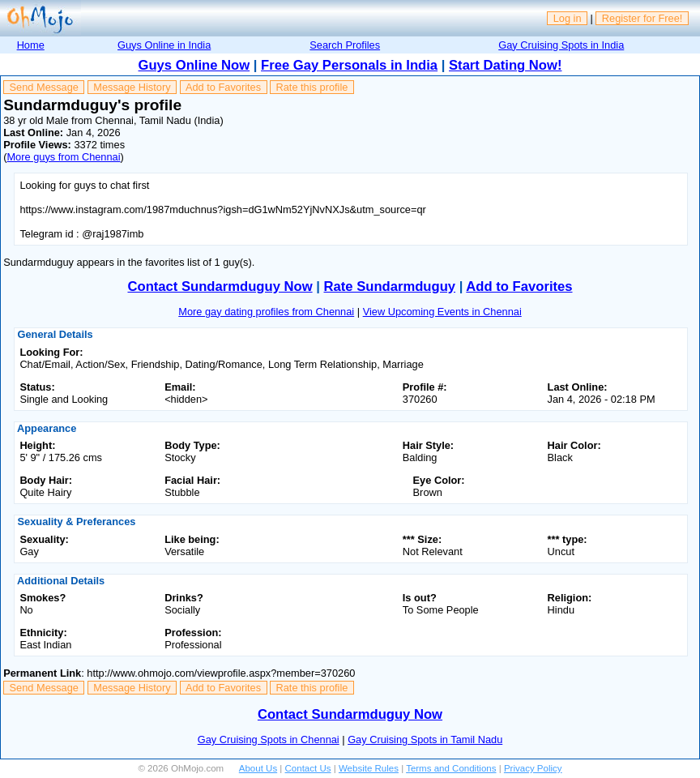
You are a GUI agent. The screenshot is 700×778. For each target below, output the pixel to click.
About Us (258, 768)
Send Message (44, 87)
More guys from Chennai (63, 157)
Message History (132, 87)
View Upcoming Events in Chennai (442, 312)
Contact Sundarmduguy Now (220, 286)
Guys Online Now (194, 65)
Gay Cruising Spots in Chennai (269, 740)
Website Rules (369, 768)
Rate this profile (312, 87)
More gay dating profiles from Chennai (266, 312)
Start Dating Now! (505, 65)
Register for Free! (642, 18)
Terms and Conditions (451, 768)
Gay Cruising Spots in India (561, 45)
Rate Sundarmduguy (390, 286)
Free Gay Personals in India (349, 65)
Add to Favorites (223, 87)
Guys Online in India (164, 45)
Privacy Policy (533, 768)
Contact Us (308, 768)
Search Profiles (345, 45)
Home (31, 45)
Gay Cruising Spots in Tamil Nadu (425, 740)
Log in (568, 18)
